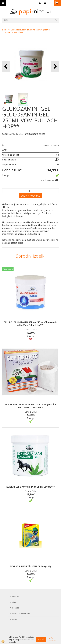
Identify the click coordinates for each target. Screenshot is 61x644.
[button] (55, 66)
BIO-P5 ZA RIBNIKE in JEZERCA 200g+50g (30, 566)
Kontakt (16, 608)
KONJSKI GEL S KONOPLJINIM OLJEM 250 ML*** (31, 487)
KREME (15, 619)
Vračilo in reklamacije (21, 614)
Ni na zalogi (8, 269)
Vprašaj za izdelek (11, 155)
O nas (15, 602)
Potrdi (41, 639)
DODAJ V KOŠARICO (30, 196)
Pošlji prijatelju (9, 160)
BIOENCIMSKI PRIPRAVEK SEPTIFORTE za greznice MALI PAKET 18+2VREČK (30, 406)
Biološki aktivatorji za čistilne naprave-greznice (31, 30)
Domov (5, 30)
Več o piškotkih (53, 639)
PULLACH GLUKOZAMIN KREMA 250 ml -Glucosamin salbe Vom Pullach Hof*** (30, 324)
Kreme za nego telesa (14, 32)
